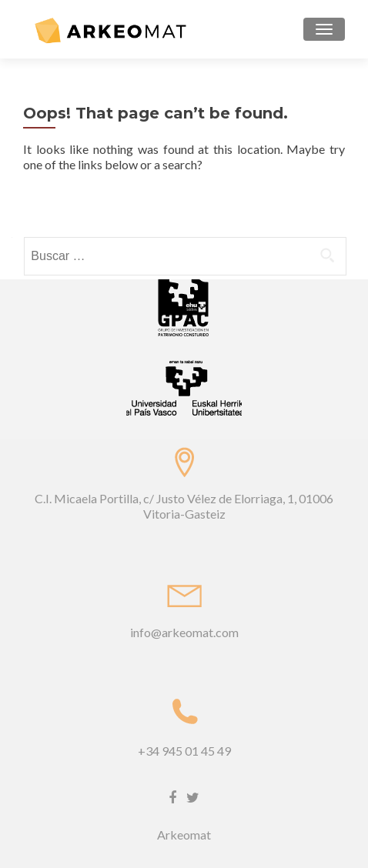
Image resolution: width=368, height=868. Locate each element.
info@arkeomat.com (184, 632)
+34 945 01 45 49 (184, 751)
